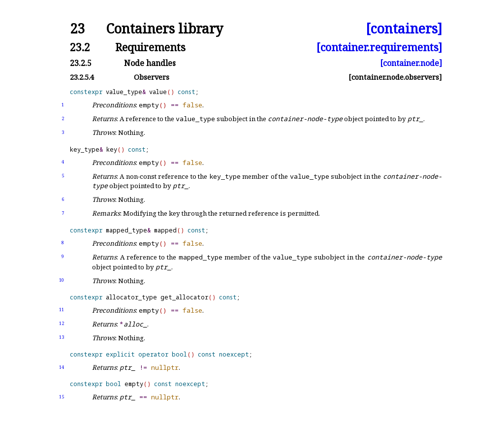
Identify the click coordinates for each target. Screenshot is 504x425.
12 (62, 323)
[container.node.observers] (395, 77)
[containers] (404, 29)
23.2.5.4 (82, 77)
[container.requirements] (379, 47)
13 (62, 337)
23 (77, 29)
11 (62, 310)
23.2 (80, 47)
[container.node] (411, 63)
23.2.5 (81, 63)
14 (62, 367)
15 (62, 397)
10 (62, 280)
